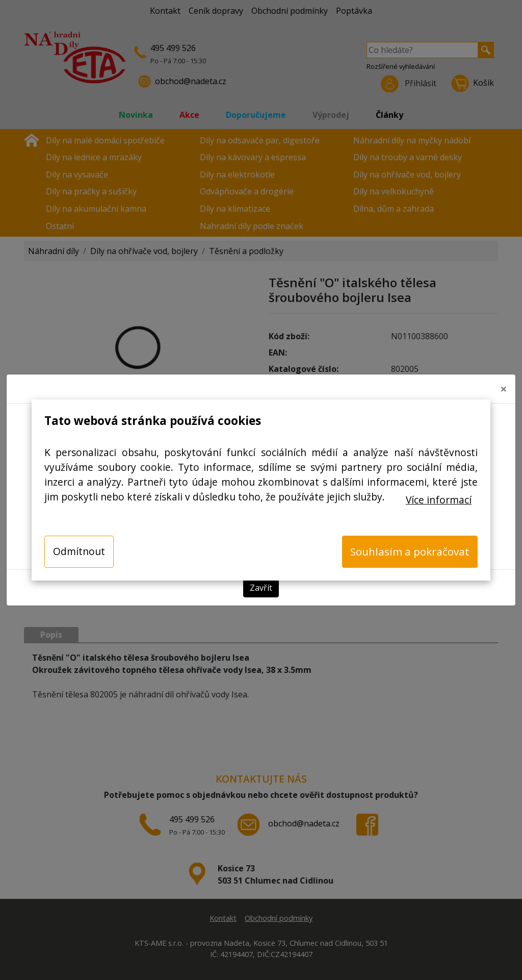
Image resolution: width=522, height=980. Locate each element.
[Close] (504, 386)
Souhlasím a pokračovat (410, 551)
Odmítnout (79, 551)
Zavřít (261, 585)
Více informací (439, 500)
